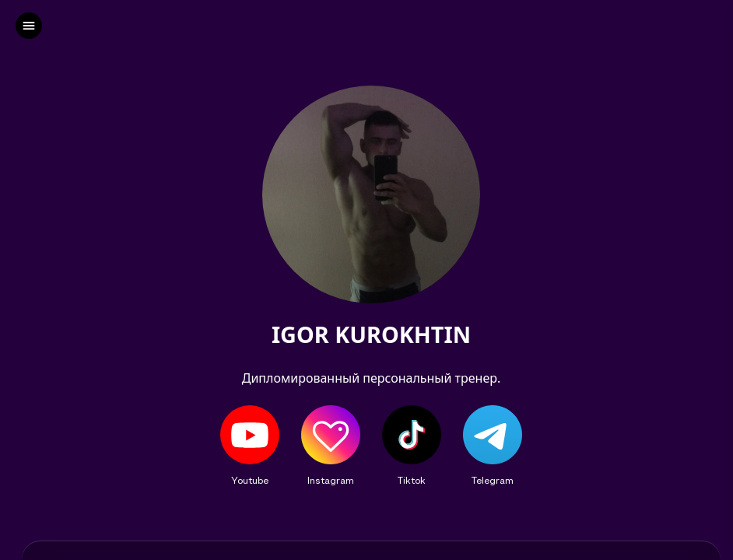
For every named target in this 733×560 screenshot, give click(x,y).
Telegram (493, 480)
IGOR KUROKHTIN (371, 335)
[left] (29, 26)
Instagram (331, 480)
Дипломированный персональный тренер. (371, 378)
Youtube (250, 480)
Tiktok (412, 480)
